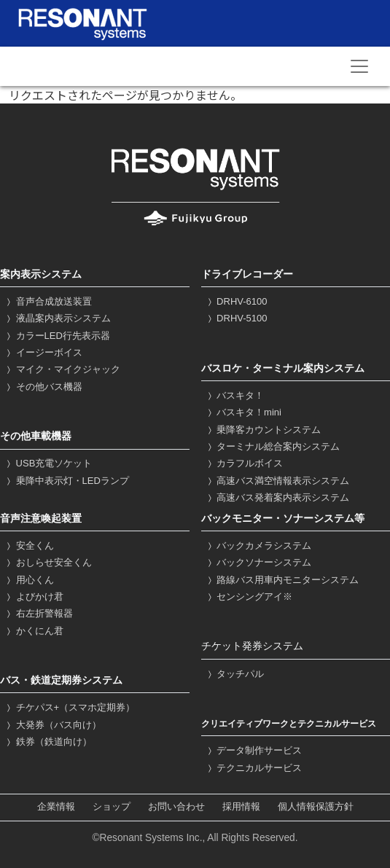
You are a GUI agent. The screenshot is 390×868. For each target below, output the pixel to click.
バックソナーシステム (258, 562)
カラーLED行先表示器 (57, 336)
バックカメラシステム (258, 546)
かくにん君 (34, 631)
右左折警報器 (38, 613)
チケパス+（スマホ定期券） (69, 707)
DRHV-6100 (236, 301)
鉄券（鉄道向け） (48, 742)
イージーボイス (43, 352)
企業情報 (56, 807)
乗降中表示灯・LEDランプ (66, 481)
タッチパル (235, 674)
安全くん (29, 546)
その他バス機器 (43, 387)
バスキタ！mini (243, 412)
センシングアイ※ (249, 597)
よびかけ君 (34, 597)
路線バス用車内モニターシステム (282, 580)
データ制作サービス (254, 750)
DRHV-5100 (236, 318)
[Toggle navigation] (359, 66)
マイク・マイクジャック (62, 369)
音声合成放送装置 (48, 301)
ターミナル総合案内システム (273, 446)
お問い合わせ (176, 807)
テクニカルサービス (254, 768)
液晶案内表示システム (57, 318)
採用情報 (241, 807)
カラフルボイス (244, 463)
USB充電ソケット (48, 463)
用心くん (29, 580)
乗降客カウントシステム (263, 430)
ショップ (112, 807)
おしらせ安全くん (48, 562)
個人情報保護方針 (316, 807)
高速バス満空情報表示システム (277, 481)
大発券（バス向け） (52, 725)
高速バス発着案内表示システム (277, 497)
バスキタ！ (235, 395)
